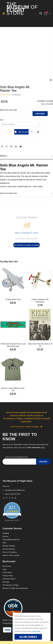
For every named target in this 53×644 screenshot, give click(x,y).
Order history (7, 572)
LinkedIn (11, 146)
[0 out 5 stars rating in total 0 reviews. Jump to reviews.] (10, 95)
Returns (5, 536)
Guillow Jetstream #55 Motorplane (40, 301)
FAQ (4, 543)
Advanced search (9, 579)
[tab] (26, 156)
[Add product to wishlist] (32, 132)
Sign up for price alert (8, 110)
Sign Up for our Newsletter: (17, 457)
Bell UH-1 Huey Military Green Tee (13, 389)
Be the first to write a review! (27, 245)
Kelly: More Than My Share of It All (40, 345)
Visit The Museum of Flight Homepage (26, 427)
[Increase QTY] (11, 132)
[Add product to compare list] (38, 132)
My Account (7, 566)
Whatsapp (16, 146)
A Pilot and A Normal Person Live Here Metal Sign (13, 345)
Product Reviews (9, 549)
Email (21, 146)
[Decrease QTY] (2, 132)
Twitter (7, 146)
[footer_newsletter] (19, 462)
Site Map (6, 582)
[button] (41, 13)
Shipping (6, 533)
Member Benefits (9, 546)
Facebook (2, 146)
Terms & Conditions (10, 552)
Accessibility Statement (11, 540)
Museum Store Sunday (11, 555)
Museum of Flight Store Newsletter (15, 588)
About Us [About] (6, 486)
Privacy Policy (8, 576)
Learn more (36, 631)
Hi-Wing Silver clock (13, 299)
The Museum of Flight (11, 585)
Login (5, 569)
